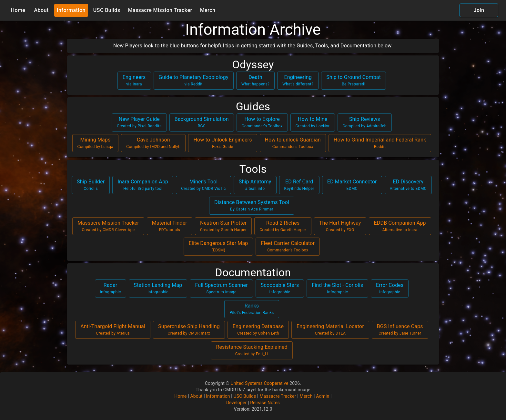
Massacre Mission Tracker (160, 10)
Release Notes (265, 403)
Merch (208, 10)
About (41, 10)
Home (18, 10)
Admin (323, 396)
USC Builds (107, 10)
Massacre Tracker (278, 396)
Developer (236, 403)
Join (479, 10)
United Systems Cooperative (259, 383)
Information (71, 10)
